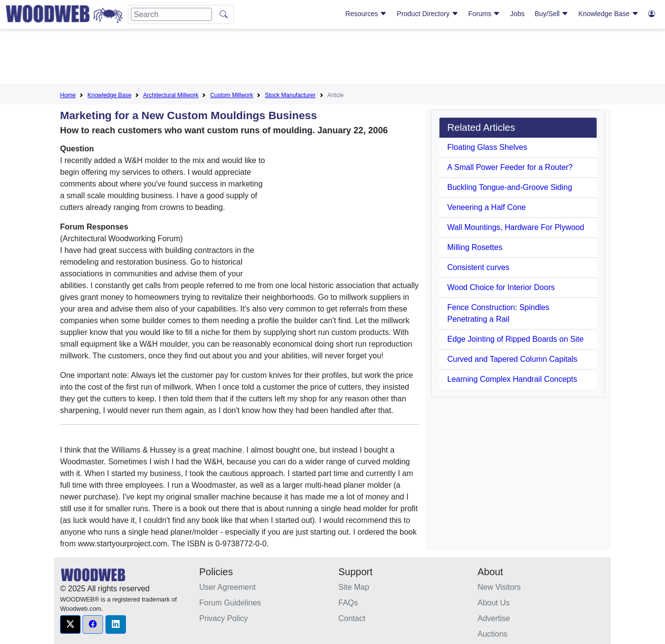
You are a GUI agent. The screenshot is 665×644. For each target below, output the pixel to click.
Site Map (354, 587)
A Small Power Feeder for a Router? (510, 167)
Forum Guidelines (230, 603)
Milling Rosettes (475, 247)
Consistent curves (478, 267)
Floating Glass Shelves (487, 147)
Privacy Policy (224, 618)
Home (68, 95)
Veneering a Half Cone (487, 207)
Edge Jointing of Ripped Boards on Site (515, 339)
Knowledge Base (609, 14)
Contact (352, 618)
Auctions (492, 634)
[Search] (171, 14)
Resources (366, 14)
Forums (484, 14)
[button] (70, 624)
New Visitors (499, 587)
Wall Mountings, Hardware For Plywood (516, 227)
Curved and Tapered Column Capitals (512, 359)
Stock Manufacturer (290, 95)
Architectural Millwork (171, 95)
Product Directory (428, 14)
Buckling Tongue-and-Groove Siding (510, 187)
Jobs (518, 14)
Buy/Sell (551, 14)
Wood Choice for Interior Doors (501, 287)
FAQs (348, 603)
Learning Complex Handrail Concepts (512, 379)
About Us (494, 603)
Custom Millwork (231, 95)
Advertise (494, 618)
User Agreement (228, 587)
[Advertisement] (332, 58)
